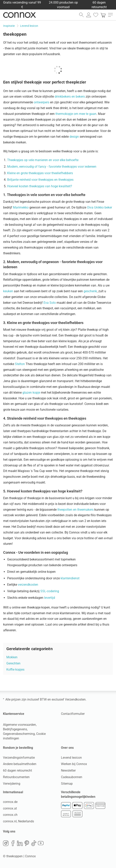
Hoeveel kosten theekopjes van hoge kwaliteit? (40, 186)
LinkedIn (20, 843)
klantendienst (70, 578)
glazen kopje (31, 393)
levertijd (50, 598)
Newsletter (68, 770)
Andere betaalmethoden (20, 764)
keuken (8, 291)
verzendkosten (28, 585)
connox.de (10, 802)
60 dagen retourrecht (17, 770)
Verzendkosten (75, 699)
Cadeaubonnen (72, 777)
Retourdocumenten (16, 777)
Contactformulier (73, 714)
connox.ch (10, 815)
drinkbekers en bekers (70, 97)
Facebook (13, 843)
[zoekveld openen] (81, 15)
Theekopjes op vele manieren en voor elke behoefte (43, 160)
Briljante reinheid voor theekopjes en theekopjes (40, 180)
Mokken (12, 657)
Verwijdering (12, 784)
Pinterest (27, 843)
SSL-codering (50, 591)
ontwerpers (42, 102)
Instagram (6, 843)
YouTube (41, 843)
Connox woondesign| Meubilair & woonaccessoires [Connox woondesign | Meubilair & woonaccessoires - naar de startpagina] (20, 15)
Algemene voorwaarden (19, 725)
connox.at (10, 808)
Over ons (67, 748)
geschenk (90, 291)
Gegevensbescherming (19, 734)
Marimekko (21, 207)
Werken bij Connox (74, 764)
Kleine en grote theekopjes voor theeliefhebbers (40, 173)
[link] (103, 15)
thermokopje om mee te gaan (76, 114)
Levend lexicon (71, 758)
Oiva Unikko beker (100, 207)
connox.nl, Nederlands (18, 821)
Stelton (20, 364)
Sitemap (67, 784)
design (74, 137)
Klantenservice (14, 714)
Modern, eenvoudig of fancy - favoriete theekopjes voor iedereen (52, 167)
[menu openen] (110, 15)
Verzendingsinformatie (19, 758)
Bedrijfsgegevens (15, 729)
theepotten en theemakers (75, 510)
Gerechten (13, 663)
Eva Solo (50, 303)
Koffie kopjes (15, 670)
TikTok (34, 843)
